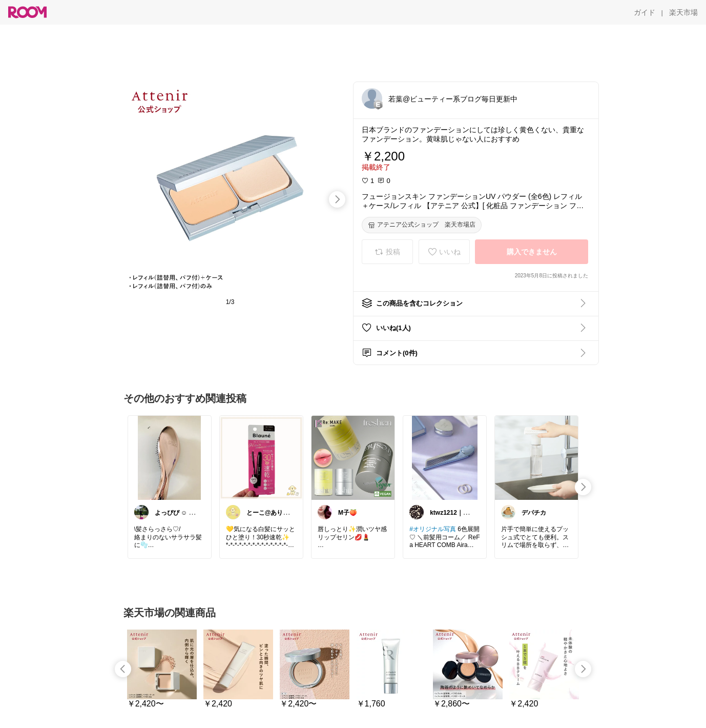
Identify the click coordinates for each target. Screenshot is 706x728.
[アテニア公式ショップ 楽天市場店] (422, 225)
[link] (170, 457)
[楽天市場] (683, 12)
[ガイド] (645, 12)
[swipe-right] (337, 199)
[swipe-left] (123, 669)
